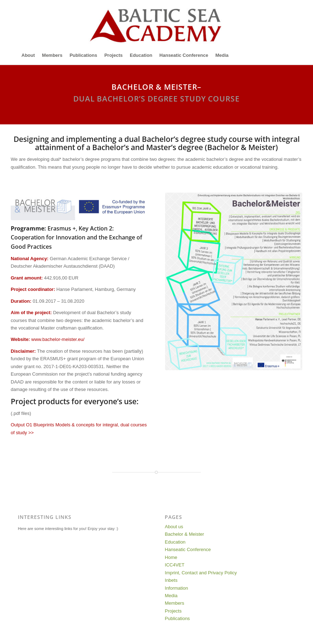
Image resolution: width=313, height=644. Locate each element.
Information (176, 588)
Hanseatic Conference (188, 549)
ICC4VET (175, 565)
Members (174, 603)
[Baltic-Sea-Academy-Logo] (156, 23)
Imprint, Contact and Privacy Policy (201, 573)
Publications (177, 618)
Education (175, 542)
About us (174, 527)
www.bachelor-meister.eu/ (58, 339)
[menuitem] (28, 55)
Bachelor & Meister (184, 534)
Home (171, 557)
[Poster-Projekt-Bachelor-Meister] (234, 281)
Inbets (171, 580)
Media (171, 596)
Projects (173, 611)
